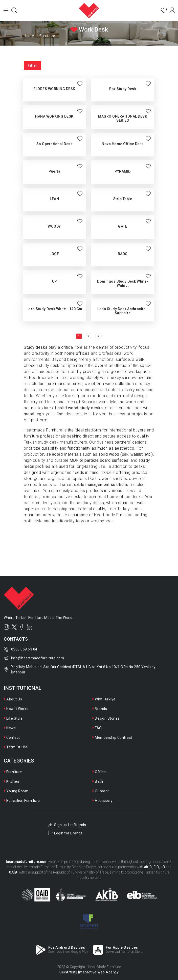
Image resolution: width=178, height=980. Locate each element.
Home (29, 36)
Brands (101, 709)
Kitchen (13, 781)
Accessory (104, 801)
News (11, 728)
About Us (14, 699)
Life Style (14, 718)
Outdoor (102, 791)
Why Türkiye (105, 699)
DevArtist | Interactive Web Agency (89, 972)
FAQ (98, 728)
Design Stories (107, 718)
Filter (32, 65)
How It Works (17, 709)
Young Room (17, 791)
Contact (13, 738)
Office (100, 772)
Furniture (14, 772)
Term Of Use (17, 747)
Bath (99, 781)
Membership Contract (114, 738)
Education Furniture (23, 801)
